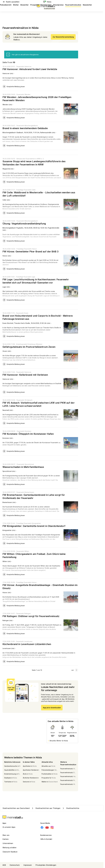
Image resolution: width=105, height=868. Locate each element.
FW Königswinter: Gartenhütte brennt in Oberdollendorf (34, 526)
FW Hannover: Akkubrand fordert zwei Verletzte (30, 69)
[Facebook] (42, 828)
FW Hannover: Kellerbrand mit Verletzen (25, 375)
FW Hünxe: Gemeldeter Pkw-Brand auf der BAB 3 (31, 252)
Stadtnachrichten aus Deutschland (16, 808)
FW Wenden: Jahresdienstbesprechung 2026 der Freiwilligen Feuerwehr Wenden (37, 99)
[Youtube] (47, 828)
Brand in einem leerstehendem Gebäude (25, 128)
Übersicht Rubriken (10, 852)
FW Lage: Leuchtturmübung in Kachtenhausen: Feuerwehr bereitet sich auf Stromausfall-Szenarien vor (36, 281)
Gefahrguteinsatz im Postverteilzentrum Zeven (29, 347)
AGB (4, 865)
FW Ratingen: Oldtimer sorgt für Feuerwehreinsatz (31, 616)
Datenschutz (15, 865)
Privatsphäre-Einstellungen (46, 865)
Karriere (6, 839)
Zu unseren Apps (9, 827)
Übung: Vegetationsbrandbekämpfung (24, 224)
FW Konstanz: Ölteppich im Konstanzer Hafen (28, 434)
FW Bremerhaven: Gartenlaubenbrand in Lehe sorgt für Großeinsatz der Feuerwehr (34, 496)
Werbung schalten (10, 848)
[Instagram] (52, 828)
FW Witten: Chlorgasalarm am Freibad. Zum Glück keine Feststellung (34, 556)
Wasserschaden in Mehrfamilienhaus (23, 467)
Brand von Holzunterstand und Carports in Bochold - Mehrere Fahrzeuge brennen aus (38, 317)
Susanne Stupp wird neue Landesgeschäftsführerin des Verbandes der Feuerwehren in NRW (34, 163)
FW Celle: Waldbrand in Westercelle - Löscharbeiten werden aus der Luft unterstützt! (39, 194)
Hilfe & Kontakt (46, 839)
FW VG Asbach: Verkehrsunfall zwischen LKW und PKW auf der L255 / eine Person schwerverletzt (39, 404)
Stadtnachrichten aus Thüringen (46, 808)
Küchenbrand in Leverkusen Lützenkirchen (27, 644)
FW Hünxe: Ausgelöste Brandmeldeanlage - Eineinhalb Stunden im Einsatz (40, 587)
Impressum (28, 865)
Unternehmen (8, 843)
